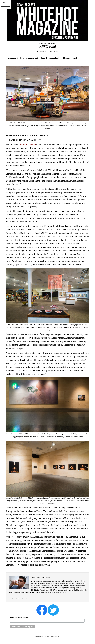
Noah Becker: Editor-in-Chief (48, 636)
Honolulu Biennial (27, 145)
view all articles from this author (19, 599)
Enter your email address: (19, 618)
